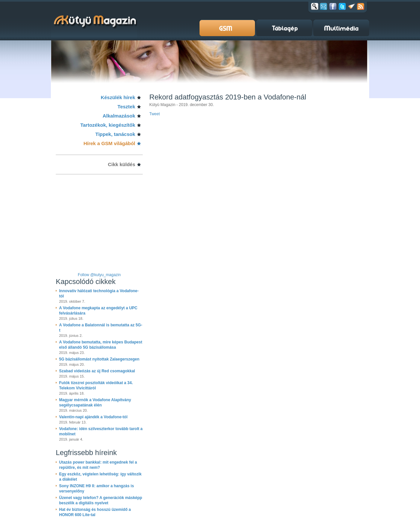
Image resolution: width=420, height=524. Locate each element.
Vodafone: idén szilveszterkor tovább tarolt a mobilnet (101, 431)
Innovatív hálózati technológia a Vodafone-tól (99, 294)
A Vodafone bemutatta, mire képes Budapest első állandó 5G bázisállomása (101, 345)
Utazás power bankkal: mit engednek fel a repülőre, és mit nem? (98, 465)
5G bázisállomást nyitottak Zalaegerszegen (99, 359)
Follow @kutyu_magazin (99, 275)
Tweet (155, 114)
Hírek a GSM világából (109, 143)
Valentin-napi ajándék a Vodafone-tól (93, 417)
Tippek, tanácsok (115, 134)
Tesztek (126, 107)
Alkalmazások (119, 116)
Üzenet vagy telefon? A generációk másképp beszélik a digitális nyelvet (101, 500)
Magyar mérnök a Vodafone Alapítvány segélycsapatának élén (95, 403)
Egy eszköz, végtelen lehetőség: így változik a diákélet (100, 477)
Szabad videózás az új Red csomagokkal (97, 371)
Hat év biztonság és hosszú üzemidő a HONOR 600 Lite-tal (95, 512)
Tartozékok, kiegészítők (108, 125)
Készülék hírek (118, 97)
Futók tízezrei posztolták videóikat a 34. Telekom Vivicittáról (96, 385)
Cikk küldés (122, 164)
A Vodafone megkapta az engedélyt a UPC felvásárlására (98, 311)
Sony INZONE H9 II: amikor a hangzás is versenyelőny (96, 489)
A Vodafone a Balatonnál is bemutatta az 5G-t (101, 328)
